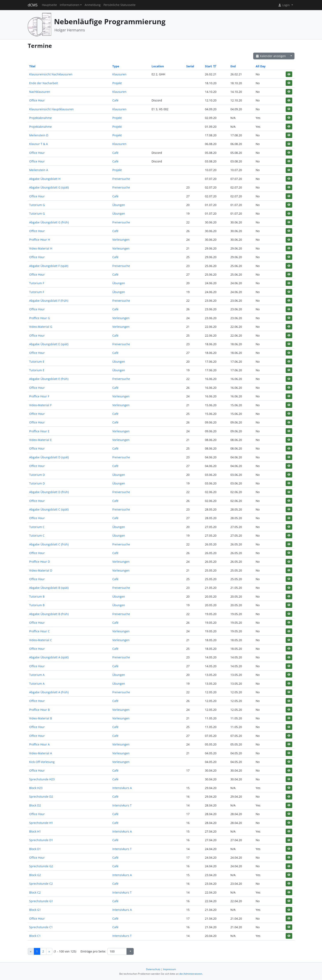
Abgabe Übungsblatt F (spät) (49, 266)
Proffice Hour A (39, 744)
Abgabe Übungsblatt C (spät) (49, 509)
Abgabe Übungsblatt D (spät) (49, 457)
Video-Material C (41, 640)
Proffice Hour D (40, 562)
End (233, 66)
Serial (190, 66)
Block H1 (35, 831)
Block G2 (35, 875)
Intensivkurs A (122, 788)
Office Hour (37, 100)
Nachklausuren (40, 92)
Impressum (170, 969)
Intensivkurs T (122, 805)
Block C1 (35, 936)
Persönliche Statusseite (120, 5)
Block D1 (35, 849)
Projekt (117, 83)
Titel (32, 66)
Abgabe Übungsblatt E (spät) (49, 344)
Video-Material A (41, 753)
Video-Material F (40, 405)
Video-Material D (41, 570)
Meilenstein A (39, 170)
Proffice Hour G (40, 318)
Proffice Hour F (39, 396)
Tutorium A (37, 675)
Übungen (119, 205)
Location (158, 66)
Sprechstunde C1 (41, 927)
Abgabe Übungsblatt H (45, 179)
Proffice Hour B (39, 710)
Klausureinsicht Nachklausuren (51, 74)
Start (210, 66)
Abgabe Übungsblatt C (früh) (49, 544)
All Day (261, 66)
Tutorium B (37, 596)
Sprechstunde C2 (41, 884)
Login (284, 5)
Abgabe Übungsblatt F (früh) (49, 301)
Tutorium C (37, 527)
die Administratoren (191, 974)
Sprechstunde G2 (41, 866)
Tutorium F (37, 283)
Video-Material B (41, 718)
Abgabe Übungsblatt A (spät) (49, 657)
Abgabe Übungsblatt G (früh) (49, 222)
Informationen (70, 5)
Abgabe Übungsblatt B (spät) (49, 588)
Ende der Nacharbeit (44, 83)
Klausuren (119, 74)
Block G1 (35, 910)
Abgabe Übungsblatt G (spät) (49, 187)
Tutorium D (37, 475)
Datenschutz (153, 969)
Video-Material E (40, 440)
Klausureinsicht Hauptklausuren (51, 109)
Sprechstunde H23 (42, 779)
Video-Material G (41, 327)
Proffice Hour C (39, 631)
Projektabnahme (40, 118)
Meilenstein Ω (39, 135)
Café (115, 100)
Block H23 (36, 788)
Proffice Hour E (39, 431)
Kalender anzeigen (271, 56)
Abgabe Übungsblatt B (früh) (49, 614)
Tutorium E (37, 362)
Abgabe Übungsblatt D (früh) (49, 492)
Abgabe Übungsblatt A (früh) (49, 692)
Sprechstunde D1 (41, 840)
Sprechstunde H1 (41, 823)
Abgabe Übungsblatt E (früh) (49, 379)
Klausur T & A (39, 144)
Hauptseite (49, 5)
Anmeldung (93, 5)
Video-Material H (41, 248)
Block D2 (35, 805)
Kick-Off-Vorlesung (42, 762)
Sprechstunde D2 (41, 797)
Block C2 (35, 892)
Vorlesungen (121, 240)
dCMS (33, 5)
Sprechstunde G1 (41, 901)
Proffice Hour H (40, 240)
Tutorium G (37, 205)
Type (116, 66)
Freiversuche (121, 179)
